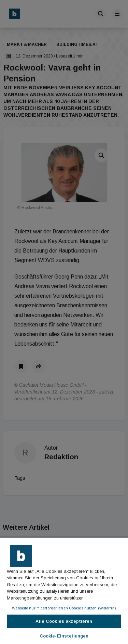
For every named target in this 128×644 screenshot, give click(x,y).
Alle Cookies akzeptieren (64, 621)
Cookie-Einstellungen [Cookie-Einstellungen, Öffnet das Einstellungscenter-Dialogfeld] (64, 636)
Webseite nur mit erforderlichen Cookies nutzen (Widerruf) (64, 608)
